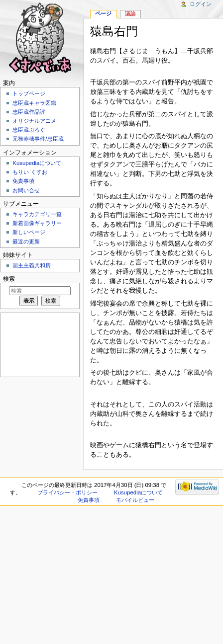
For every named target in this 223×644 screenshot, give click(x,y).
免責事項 (23, 181)
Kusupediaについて (37, 163)
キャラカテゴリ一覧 (37, 214)
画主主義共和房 (32, 265)
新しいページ (29, 232)
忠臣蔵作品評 (29, 112)
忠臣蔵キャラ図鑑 (34, 103)
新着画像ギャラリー (37, 223)
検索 (9, 279)
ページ (103, 13)
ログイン (201, 4)
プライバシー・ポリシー (67, 492)
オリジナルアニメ (34, 121)
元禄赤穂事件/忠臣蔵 (38, 139)
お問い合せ (26, 190)
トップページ (29, 93)
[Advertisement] (39, 344)
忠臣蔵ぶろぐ (29, 130)
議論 (130, 13)
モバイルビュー (135, 500)
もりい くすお (30, 172)
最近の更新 (26, 241)
